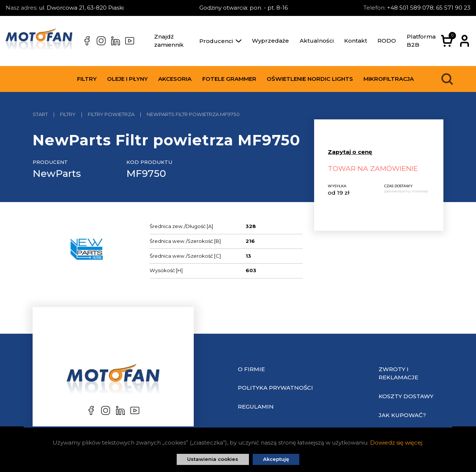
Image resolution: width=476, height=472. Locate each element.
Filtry (87, 79)
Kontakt (356, 41)
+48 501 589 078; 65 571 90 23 (429, 8)
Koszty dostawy (406, 396)
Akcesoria (175, 79)
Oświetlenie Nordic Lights (310, 79)
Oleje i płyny (127, 79)
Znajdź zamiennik (169, 41)
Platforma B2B (421, 41)
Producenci (220, 41)
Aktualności (317, 41)
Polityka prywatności (275, 388)
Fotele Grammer (229, 79)
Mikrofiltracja (389, 79)
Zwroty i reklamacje (398, 373)
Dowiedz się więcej (396, 443)
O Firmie (251, 369)
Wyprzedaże (270, 41)
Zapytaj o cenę (350, 152)
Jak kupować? (402, 415)
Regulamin (256, 407)
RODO (387, 41)
